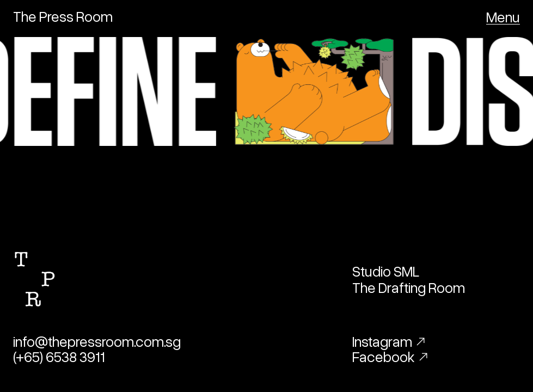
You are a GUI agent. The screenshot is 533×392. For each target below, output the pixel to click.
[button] (503, 17)
